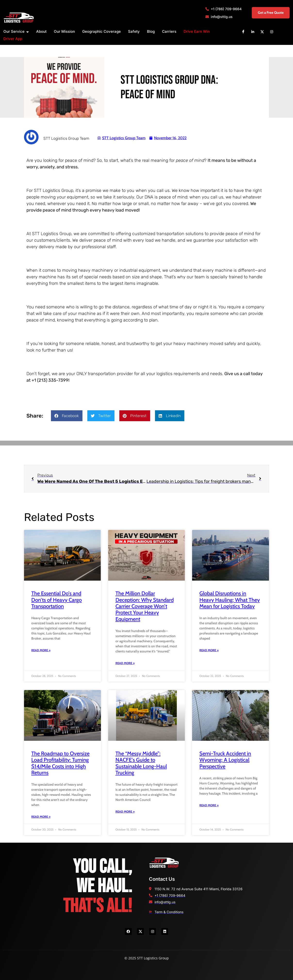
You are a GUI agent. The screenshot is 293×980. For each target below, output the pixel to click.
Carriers (169, 31)
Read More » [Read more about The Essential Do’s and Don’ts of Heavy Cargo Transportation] (41, 650)
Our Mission (64, 31)
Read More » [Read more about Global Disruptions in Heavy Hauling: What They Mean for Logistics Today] (209, 650)
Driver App (13, 39)
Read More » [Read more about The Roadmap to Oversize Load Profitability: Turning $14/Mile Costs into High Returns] (41, 817)
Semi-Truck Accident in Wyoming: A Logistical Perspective (225, 760)
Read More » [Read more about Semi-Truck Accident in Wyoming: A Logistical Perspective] (209, 805)
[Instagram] (272, 32)
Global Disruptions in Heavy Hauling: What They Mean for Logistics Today (230, 600)
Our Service (16, 32)
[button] (67, 416)
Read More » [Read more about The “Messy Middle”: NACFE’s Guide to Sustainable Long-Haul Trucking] (125, 811)
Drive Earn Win (197, 31)
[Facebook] (243, 32)
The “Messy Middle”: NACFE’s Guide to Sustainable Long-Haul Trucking (141, 763)
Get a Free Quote (266, 13)
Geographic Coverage (102, 31)
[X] (262, 32)
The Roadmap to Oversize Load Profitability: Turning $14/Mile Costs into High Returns (60, 763)
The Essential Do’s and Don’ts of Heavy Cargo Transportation (57, 600)
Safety (134, 31)
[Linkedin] (253, 32)
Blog (151, 31)
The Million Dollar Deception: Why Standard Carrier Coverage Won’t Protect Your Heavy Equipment (145, 606)
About (41, 31)
